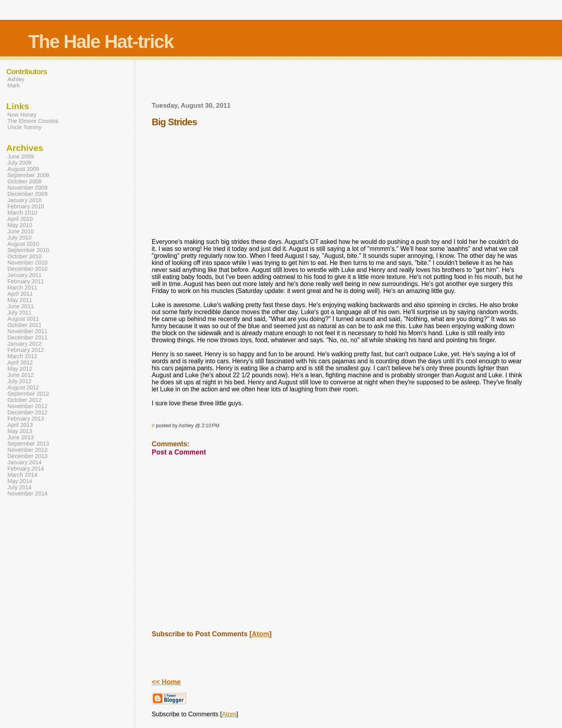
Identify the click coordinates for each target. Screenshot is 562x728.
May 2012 (20, 369)
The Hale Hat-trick (101, 42)
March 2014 (22, 475)
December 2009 (28, 194)
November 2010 (28, 263)
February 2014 (26, 469)
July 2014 (20, 487)
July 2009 (20, 163)
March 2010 (22, 213)
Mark (14, 85)
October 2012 (25, 400)
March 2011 (22, 288)
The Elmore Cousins (33, 121)
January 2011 (25, 275)
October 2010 (25, 256)
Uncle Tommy (24, 127)
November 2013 (28, 450)
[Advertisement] (337, 83)
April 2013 (20, 425)
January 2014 (25, 462)
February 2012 (26, 350)
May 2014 (20, 481)
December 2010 (28, 269)
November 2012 (28, 406)
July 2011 (20, 313)
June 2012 (20, 375)
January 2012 (25, 344)
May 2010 (20, 225)
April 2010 (20, 219)
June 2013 (20, 437)
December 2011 (28, 337)
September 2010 (28, 250)
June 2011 (20, 306)
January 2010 (25, 200)
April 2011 (20, 294)
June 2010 (20, 231)
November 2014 (28, 494)
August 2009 (23, 169)
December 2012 (28, 412)
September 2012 (28, 394)
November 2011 (28, 331)
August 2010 (23, 244)
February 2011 (26, 281)
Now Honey (22, 115)
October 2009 (25, 181)
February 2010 (26, 206)
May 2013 (20, 431)
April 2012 (20, 362)
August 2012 (23, 387)
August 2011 (23, 319)
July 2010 (20, 238)
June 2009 (20, 156)
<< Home (166, 682)
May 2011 (20, 300)
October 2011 (25, 325)
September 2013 (28, 444)
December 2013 (28, 456)
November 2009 (28, 188)
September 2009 (28, 175)
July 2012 (20, 381)
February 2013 (26, 419)
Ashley (16, 79)
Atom (261, 634)
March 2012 (22, 356)
